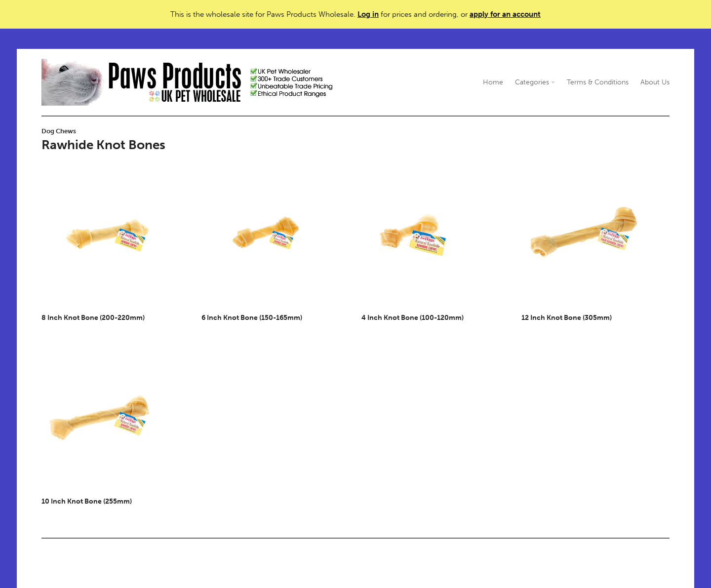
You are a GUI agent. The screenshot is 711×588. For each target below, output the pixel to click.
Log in (368, 14)
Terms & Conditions (598, 82)
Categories (535, 82)
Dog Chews (59, 131)
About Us (655, 82)
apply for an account (505, 14)
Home (493, 82)
